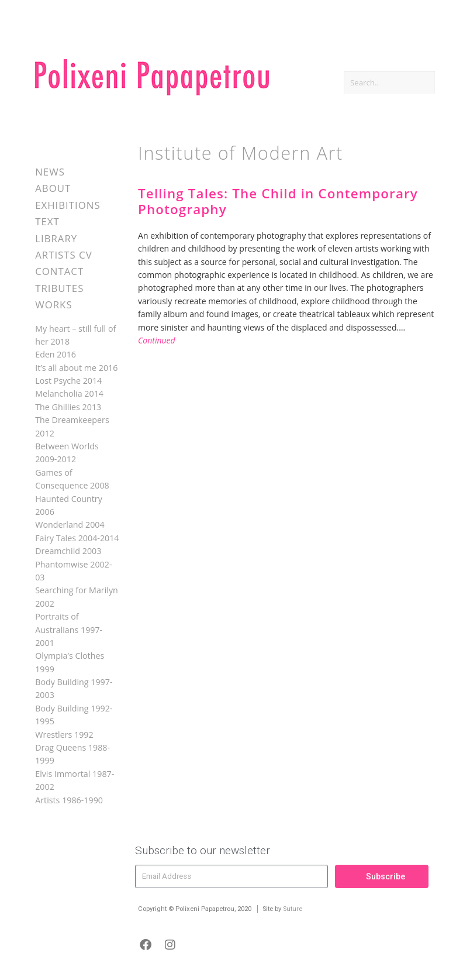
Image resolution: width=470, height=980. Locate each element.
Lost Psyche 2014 (68, 381)
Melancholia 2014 (69, 393)
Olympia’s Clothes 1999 (70, 662)
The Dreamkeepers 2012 (72, 426)
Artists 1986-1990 (69, 800)
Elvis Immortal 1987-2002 (75, 780)
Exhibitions (68, 205)
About (53, 188)
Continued (157, 340)
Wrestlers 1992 (64, 735)
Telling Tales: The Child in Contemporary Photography (278, 201)
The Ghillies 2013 (68, 407)
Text (47, 221)
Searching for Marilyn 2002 (77, 596)
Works (53, 305)
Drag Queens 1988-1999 (72, 754)
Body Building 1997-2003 (74, 688)
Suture (293, 909)
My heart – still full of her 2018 (75, 335)
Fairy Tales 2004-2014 (77, 538)
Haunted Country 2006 (69, 505)
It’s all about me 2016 (76, 368)
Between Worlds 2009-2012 (67, 453)
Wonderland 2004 (70, 525)
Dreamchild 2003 (68, 551)
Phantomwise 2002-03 (73, 571)
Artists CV (63, 255)
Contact (59, 271)
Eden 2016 (56, 354)
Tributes (59, 288)
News (50, 172)
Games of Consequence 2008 (72, 479)
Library (56, 238)
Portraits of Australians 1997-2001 (69, 630)
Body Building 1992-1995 (74, 715)
